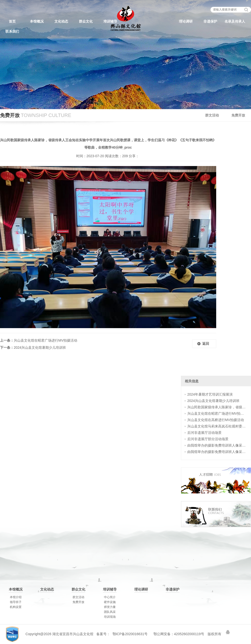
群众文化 (86, 21)
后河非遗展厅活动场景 (204, 433)
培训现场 (110, 617)
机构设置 (16, 607)
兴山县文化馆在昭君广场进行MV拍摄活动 (45, 340)
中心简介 (110, 597)
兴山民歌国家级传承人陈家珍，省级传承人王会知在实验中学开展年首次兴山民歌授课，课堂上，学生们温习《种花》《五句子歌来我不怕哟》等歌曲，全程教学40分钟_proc (217, 407)
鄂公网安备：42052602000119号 (179, 634)
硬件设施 (110, 602)
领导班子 (16, 602)
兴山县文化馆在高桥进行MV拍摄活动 (216, 420)
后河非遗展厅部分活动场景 (208, 439)
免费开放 (238, 115)
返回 (206, 344)
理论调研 (186, 21)
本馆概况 (37, 21)
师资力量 (110, 607)
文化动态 (61, 21)
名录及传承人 (235, 21)
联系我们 (12, 31)
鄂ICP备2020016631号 (130, 634)
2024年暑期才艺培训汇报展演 (210, 394)
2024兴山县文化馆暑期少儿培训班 (40, 348)
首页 (12, 21)
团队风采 (110, 612)
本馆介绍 (16, 597)
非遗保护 (210, 21)
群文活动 (212, 115)
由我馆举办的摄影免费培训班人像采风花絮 (217, 445)
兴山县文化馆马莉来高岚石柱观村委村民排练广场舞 (217, 426)
